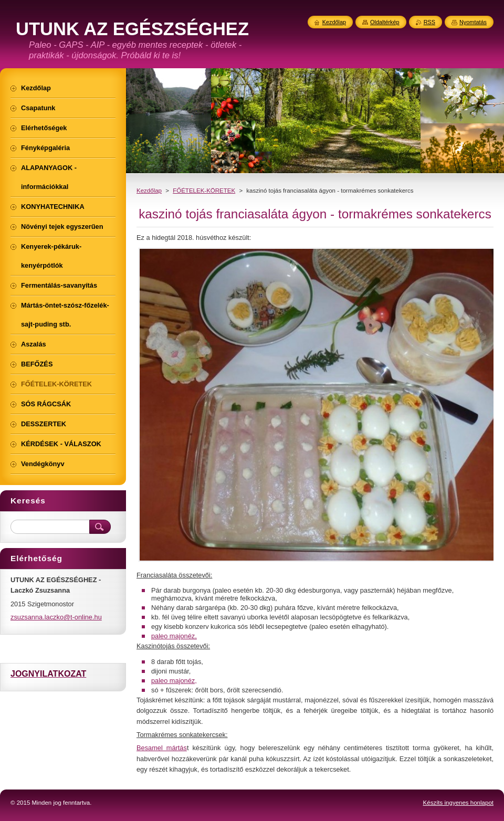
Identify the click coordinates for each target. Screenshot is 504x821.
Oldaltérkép (385, 22)
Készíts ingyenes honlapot (458, 803)
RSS (429, 22)
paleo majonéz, (174, 636)
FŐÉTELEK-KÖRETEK (204, 191)
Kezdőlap (149, 191)
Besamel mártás (162, 748)
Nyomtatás (473, 22)
